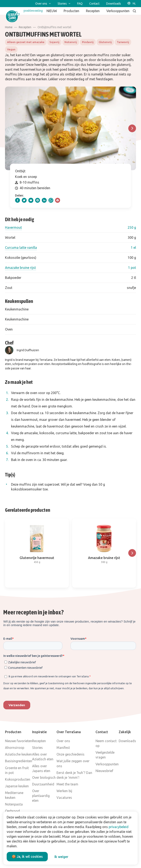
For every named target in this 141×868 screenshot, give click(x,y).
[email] (31, 200)
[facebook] (18, 200)
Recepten (25, 27)
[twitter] (24, 200)
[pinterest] (38, 200)
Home (9, 27)
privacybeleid (119, 827)
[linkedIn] (44, 200)
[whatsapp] (51, 200)
